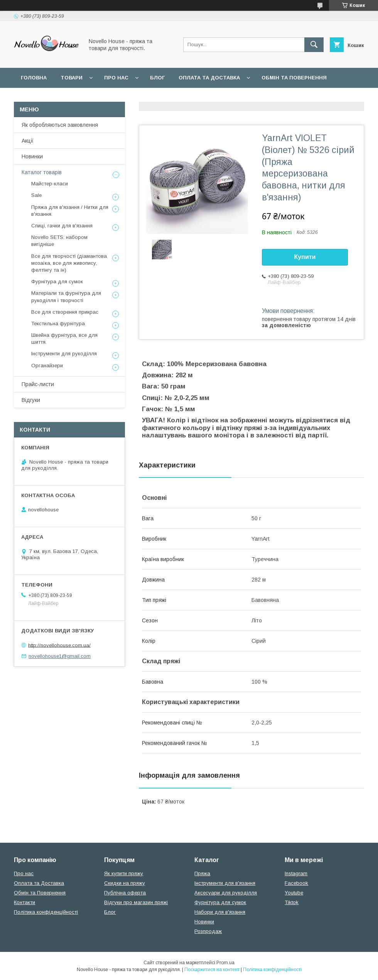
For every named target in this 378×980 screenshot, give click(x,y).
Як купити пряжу (124, 873)
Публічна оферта (125, 893)
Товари (72, 78)
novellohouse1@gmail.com (60, 656)
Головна (34, 78)
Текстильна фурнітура (58, 324)
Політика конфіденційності (46, 912)
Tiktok (292, 902)
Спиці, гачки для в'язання (62, 226)
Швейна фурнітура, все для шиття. (64, 339)
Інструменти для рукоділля (64, 354)
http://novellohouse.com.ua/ (59, 645)
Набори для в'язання (220, 912)
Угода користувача (121, 98)
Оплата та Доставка (209, 78)
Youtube (294, 893)
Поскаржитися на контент (212, 970)
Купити (305, 257)
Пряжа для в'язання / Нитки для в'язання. (70, 211)
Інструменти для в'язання (225, 883)
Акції (28, 141)
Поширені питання (50, 98)
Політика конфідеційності (205, 98)
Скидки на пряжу (125, 883)
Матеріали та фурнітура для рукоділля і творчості (66, 297)
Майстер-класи (50, 184)
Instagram (296, 873)
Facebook (296, 883)
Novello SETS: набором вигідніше (59, 241)
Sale (36, 195)
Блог (157, 78)
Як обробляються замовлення (60, 125)
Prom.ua (225, 963)
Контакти (24, 902)
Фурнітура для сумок (57, 282)
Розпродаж (208, 931)
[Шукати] (314, 45)
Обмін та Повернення (40, 893)
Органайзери (47, 366)
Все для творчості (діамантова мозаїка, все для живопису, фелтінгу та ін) (69, 263)
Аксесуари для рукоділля (226, 893)
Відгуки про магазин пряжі (136, 902)
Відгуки (31, 400)
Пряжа (202, 873)
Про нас (116, 78)
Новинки (32, 156)
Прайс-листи (38, 384)
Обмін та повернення (294, 78)
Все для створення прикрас (65, 312)
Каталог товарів (42, 172)
